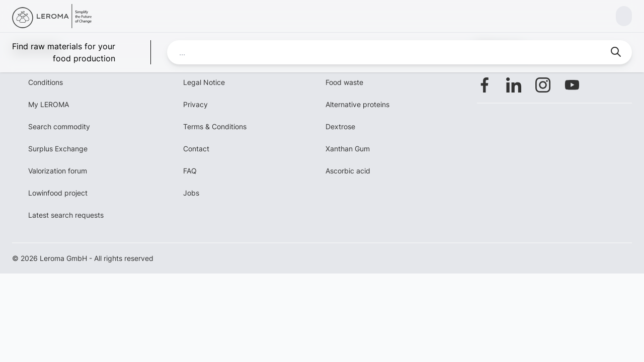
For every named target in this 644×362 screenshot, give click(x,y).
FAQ (190, 171)
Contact (196, 149)
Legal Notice (204, 82)
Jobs (191, 193)
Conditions (46, 82)
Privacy (195, 104)
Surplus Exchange (58, 149)
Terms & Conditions (215, 126)
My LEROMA (49, 104)
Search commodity (59, 126)
